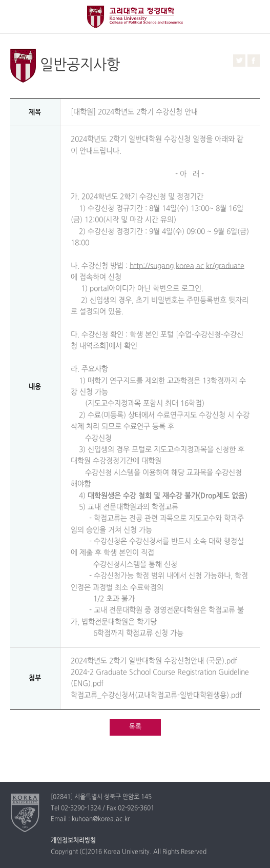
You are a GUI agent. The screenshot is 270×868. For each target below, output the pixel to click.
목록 (135, 727)
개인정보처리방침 (73, 841)
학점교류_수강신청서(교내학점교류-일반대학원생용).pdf (156, 695)
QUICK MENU (253, 17)
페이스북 (254, 61)
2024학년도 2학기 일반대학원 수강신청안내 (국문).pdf (154, 661)
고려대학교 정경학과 (135, 17)
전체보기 (17, 17)
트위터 (239, 61)
